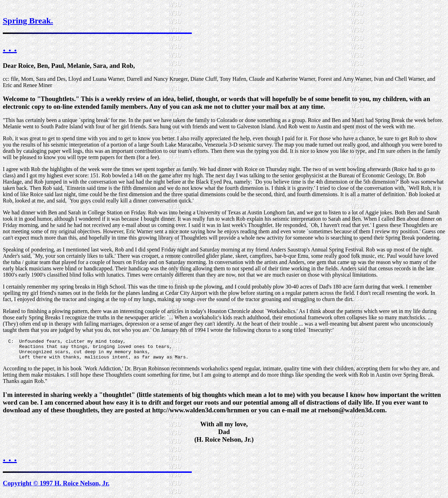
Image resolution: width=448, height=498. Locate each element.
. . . (10, 48)
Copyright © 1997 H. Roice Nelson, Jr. (56, 487)
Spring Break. (28, 21)
